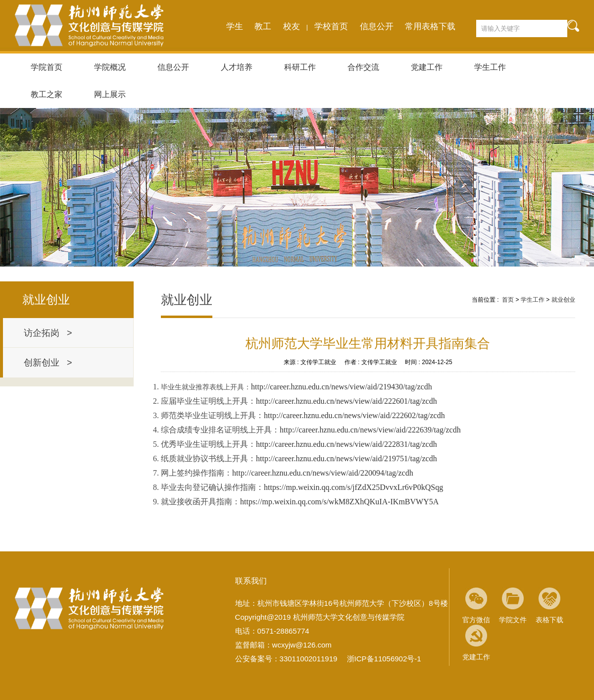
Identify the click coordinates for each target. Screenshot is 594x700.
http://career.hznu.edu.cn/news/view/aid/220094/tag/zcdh (323, 473)
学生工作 (490, 67)
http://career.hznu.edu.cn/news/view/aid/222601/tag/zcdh (346, 401)
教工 (263, 27)
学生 (235, 27)
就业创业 (563, 300)
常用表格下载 (430, 27)
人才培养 (237, 67)
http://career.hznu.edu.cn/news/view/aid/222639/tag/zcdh (370, 430)
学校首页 (331, 27)
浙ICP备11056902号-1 (384, 659)
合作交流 (363, 67)
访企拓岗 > (48, 333)
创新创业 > (48, 363)
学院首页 (47, 67)
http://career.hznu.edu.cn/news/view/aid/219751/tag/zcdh (346, 458)
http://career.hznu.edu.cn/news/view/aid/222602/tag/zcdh (354, 415)
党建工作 (427, 67)
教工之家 (47, 94)
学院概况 (110, 67)
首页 (508, 300)
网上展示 (110, 94)
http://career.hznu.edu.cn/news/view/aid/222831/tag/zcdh (346, 444)
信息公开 (377, 27)
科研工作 (300, 67)
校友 (292, 27)
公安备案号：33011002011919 (286, 659)
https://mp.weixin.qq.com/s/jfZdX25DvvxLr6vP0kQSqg (353, 487)
